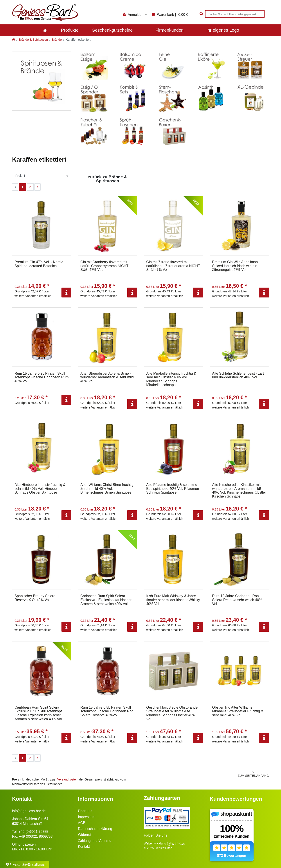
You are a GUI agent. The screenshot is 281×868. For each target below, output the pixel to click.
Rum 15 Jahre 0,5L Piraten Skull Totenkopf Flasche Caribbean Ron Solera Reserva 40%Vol (107, 711)
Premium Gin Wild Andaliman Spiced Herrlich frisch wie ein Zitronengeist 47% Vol (235, 266)
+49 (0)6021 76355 (33, 832)
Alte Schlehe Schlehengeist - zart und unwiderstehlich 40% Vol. (238, 375)
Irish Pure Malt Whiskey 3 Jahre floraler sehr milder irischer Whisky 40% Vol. (173, 600)
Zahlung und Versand (95, 841)
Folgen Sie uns (156, 835)
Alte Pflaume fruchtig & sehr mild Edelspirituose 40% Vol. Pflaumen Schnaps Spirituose (173, 489)
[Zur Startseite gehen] (14, 40)
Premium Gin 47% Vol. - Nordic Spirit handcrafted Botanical (39, 264)
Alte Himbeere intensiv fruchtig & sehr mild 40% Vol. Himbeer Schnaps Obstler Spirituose (40, 489)
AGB (82, 823)
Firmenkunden (169, 30)
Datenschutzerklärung (95, 829)
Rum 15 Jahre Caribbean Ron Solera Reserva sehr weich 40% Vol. (237, 600)
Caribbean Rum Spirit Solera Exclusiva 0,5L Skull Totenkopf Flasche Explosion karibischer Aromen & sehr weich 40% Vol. (39, 713)
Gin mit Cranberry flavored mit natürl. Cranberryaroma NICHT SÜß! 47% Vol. (104, 266)
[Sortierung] (42, 176)
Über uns (85, 811)
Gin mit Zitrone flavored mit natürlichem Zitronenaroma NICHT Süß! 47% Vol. (173, 266)
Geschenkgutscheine (112, 30)
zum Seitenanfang (206, 774)
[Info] (66, 293)
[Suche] (201, 14)
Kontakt (84, 847)
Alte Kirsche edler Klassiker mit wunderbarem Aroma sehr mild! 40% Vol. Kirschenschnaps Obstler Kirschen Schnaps (239, 491)
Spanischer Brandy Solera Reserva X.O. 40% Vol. (35, 598)
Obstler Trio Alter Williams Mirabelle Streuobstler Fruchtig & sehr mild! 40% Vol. (238, 711)
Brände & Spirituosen (33, 40)
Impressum (87, 817)
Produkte (70, 30)
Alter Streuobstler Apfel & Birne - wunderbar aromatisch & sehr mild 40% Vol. (107, 377)
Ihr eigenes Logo (223, 30)
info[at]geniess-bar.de (29, 811)
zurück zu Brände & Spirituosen (107, 179)
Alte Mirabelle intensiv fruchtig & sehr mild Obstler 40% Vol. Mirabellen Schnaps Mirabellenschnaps (171, 379)
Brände (57, 40)
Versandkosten (67, 779)
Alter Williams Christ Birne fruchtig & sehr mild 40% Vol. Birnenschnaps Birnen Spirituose (107, 489)
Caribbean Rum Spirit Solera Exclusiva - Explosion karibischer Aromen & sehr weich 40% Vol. (106, 600)
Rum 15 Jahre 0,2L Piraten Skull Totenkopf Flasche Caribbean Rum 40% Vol (41, 377)
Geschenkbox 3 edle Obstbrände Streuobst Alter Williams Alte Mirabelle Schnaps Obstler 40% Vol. (172, 713)
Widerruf (85, 835)
